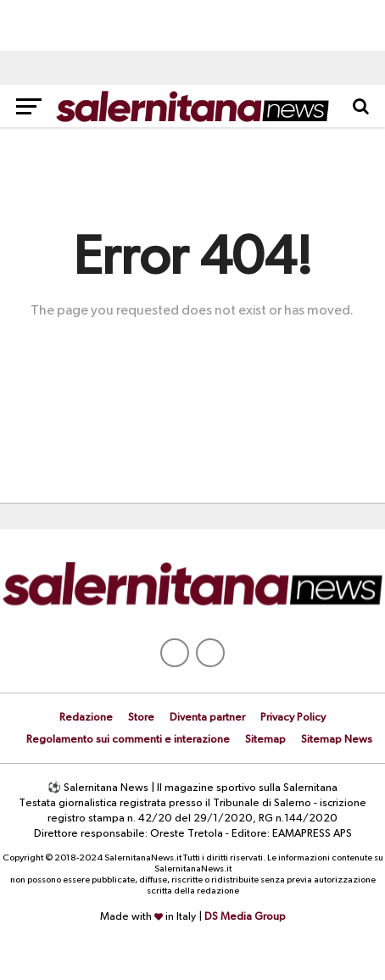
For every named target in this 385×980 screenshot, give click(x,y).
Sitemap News (337, 740)
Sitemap (265, 740)
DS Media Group (245, 917)
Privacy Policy (293, 718)
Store (141, 718)
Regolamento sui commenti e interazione (128, 740)
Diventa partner (207, 718)
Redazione (86, 718)
